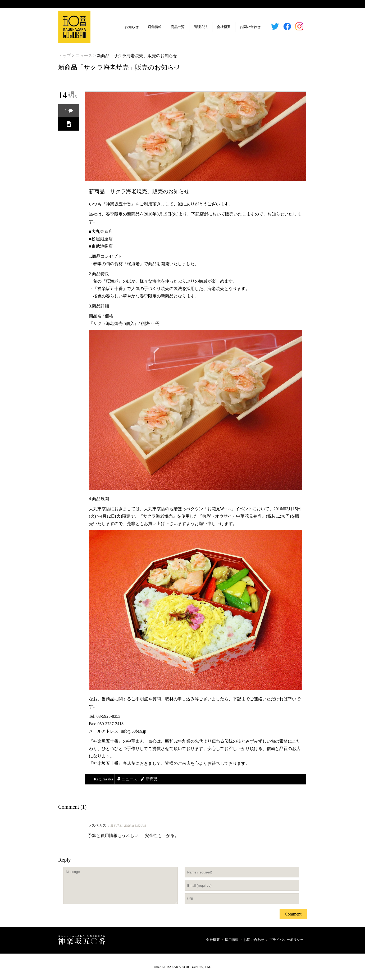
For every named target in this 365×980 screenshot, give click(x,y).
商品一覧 (165, 27)
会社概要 (211, 27)
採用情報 (232, 940)
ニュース (84, 56)
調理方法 (188, 27)
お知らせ (118, 27)
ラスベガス (97, 825)
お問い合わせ (237, 27)
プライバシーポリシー (286, 940)
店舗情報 (142, 27)
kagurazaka (104, 779)
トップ (65, 56)
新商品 (154, 779)
